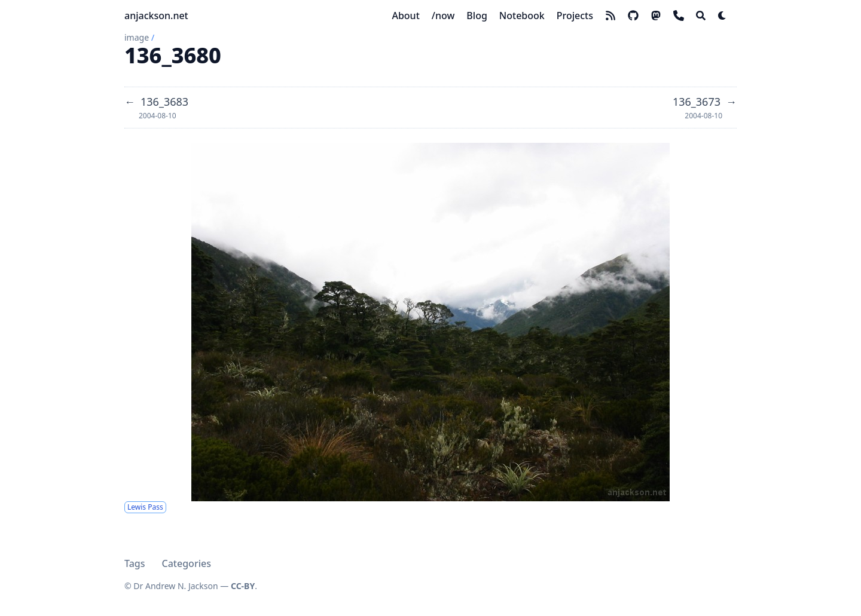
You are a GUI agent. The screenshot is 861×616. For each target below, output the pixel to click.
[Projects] (575, 16)
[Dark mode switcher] (722, 16)
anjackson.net (156, 16)
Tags (135, 563)
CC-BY (243, 586)
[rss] (610, 16)
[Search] (701, 16)
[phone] (679, 16)
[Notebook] (522, 16)
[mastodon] (656, 16)
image (137, 37)
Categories (187, 563)
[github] (633, 16)
